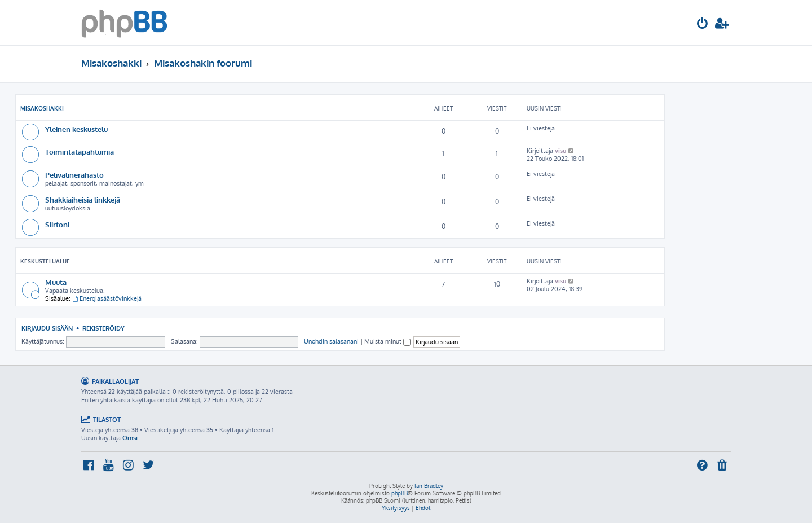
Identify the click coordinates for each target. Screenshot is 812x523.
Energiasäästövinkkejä (107, 298)
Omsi (130, 438)
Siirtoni (57, 224)
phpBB (400, 493)
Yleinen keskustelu (76, 129)
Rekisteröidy (103, 328)
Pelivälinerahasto (74, 175)
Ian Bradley (429, 486)
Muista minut (387, 341)
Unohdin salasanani (331, 341)
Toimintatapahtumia (80, 151)
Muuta (56, 282)
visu (561, 151)
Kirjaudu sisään (47, 328)
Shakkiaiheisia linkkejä (83, 199)
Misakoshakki (42, 108)
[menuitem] (703, 25)
